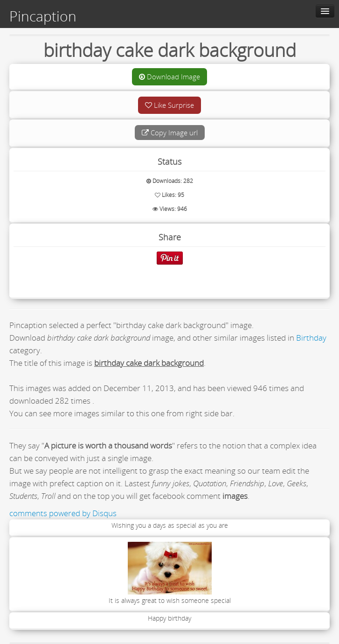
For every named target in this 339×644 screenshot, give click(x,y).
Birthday (311, 338)
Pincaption (43, 16)
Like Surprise (169, 105)
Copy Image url (170, 133)
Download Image (169, 77)
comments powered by (63, 513)
